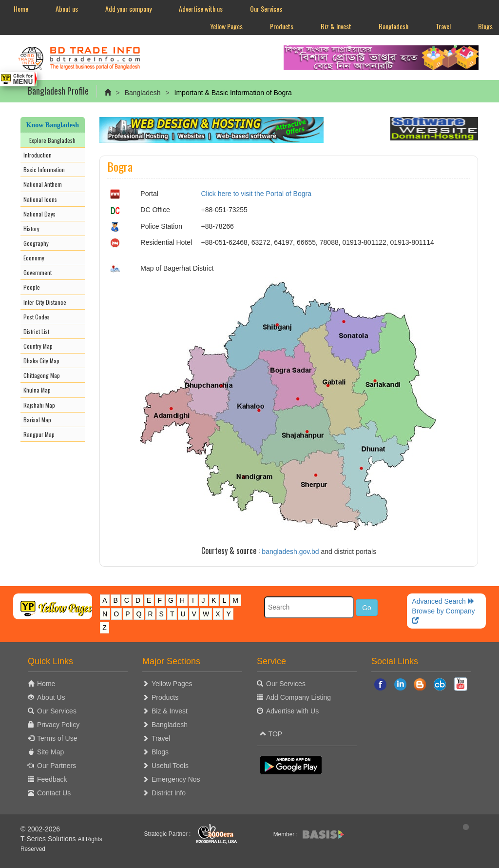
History (31, 228)
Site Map (50, 752)
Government (38, 272)
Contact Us (54, 793)
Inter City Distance (45, 302)
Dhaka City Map (41, 361)
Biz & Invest (336, 26)
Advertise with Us (292, 711)
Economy (34, 258)
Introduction (38, 155)
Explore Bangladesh (52, 140)
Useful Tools (170, 766)
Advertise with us (201, 9)
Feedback (52, 779)
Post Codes (37, 317)
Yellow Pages (226, 26)
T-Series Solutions (49, 839)
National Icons (40, 199)
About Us (51, 697)
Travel (443, 26)
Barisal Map (37, 420)
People (32, 287)
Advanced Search (443, 601)
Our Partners (57, 766)
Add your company (128, 9)
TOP (271, 734)
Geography (36, 243)
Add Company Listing (298, 697)
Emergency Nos (176, 779)
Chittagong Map (42, 375)
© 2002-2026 (40, 829)
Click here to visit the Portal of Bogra (256, 194)
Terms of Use (57, 738)
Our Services (266, 9)
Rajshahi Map (39, 405)
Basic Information (44, 169)
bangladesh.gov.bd (290, 552)
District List (36, 331)
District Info (169, 793)
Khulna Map (37, 390)
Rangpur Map (39, 434)
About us (67, 9)
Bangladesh (393, 26)
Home (21, 9)
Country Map (38, 346)
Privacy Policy (58, 725)
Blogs (160, 752)
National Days (39, 214)
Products (282, 26)
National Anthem (43, 184)
